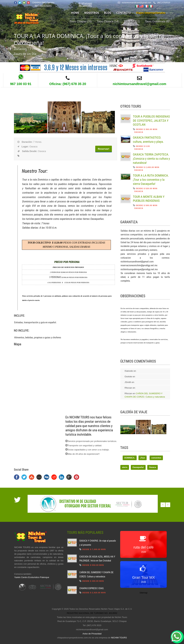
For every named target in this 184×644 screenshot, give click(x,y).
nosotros (92, 13)
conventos (156, 458)
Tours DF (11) (132, 21)
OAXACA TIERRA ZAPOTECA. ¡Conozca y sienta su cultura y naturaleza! (151, 158)
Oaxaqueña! (138, 467)
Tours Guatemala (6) (157, 21)
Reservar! (103, 149)
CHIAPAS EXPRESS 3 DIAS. (92, 588)
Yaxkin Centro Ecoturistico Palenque (32, 577)
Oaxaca (153, 467)
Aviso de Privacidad (92, 634)
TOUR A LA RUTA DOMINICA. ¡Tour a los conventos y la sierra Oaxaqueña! (151, 180)
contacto (124, 13)
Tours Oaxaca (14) (108, 21)
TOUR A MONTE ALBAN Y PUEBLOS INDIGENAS (149, 199)
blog (108, 13)
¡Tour (143, 458)
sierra (125, 467)
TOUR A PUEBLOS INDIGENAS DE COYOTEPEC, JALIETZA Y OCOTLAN (151, 121)
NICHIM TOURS (119, 638)
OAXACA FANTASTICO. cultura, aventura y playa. (148, 140)
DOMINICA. (130, 458)
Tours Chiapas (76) (81, 21)
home (75, 13)
